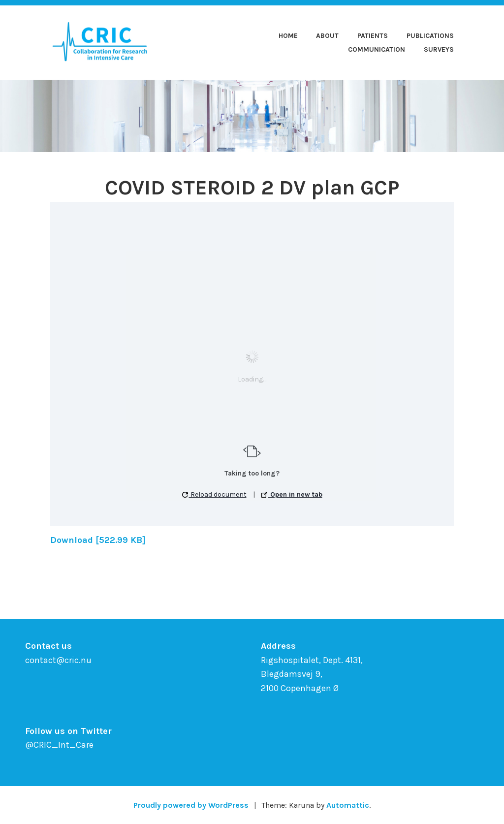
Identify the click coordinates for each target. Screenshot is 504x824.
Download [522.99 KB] (98, 540)
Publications (430, 36)
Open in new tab (292, 494)
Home (288, 36)
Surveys (439, 49)
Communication (377, 49)
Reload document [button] (214, 494)
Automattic (348, 805)
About (327, 36)
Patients (373, 36)
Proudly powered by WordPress (191, 805)
